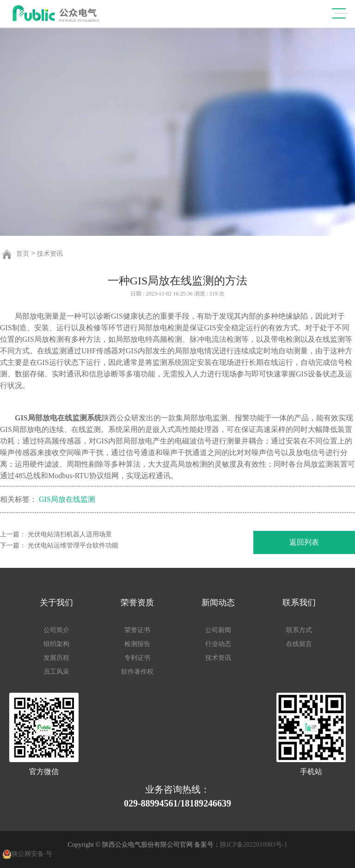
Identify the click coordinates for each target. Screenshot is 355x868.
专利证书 (137, 658)
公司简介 (56, 630)
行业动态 (218, 644)
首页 (23, 254)
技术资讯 (50, 254)
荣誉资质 (137, 603)
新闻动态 (218, 603)
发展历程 (56, 658)
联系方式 (299, 630)
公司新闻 (218, 630)
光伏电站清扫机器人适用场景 (70, 534)
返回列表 (304, 542)
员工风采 (56, 672)
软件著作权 (137, 672)
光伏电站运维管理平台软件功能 (73, 545)
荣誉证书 (137, 630)
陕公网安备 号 (32, 854)
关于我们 (56, 603)
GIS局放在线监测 (67, 499)
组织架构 (56, 644)
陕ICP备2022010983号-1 (254, 845)
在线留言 (299, 644)
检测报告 (137, 644)
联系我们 (299, 603)
